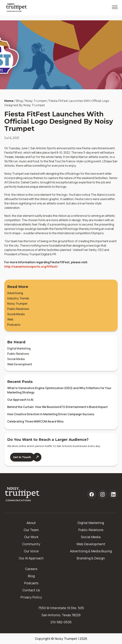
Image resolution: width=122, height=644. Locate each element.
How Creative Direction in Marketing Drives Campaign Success (51, 414)
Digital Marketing (19, 348)
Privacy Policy (31, 597)
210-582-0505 (61, 622)
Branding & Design (91, 558)
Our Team (31, 530)
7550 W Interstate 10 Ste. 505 (61, 608)
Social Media (16, 314)
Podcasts (14, 325)
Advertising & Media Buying (91, 551)
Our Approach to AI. (21, 400)
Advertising (15, 293)
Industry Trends (18, 298)
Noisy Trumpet (17, 304)
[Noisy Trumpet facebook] (92, 494)
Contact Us (31, 590)
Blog (31, 576)
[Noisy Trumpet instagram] (102, 494)
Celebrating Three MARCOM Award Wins (35, 421)
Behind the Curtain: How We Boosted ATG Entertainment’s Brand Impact (57, 407)
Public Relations (18, 309)
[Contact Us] (26, 457)
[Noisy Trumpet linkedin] (113, 494)
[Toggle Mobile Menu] (115, 7)
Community (31, 544)
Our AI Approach (31, 558)
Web (10, 319)
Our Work (31, 537)
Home (9, 101)
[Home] (22, 494)
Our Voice (31, 551)
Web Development (20, 364)
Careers (31, 569)
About (31, 523)
